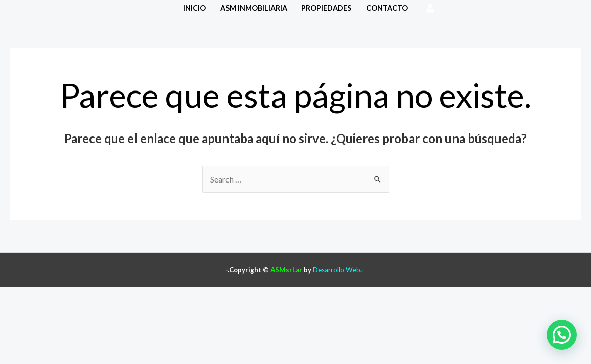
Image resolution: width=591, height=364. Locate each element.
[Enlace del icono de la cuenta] (430, 8)
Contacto (387, 8)
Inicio (194, 8)
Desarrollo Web (337, 270)
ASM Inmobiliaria (254, 8)
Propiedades (326, 8)
